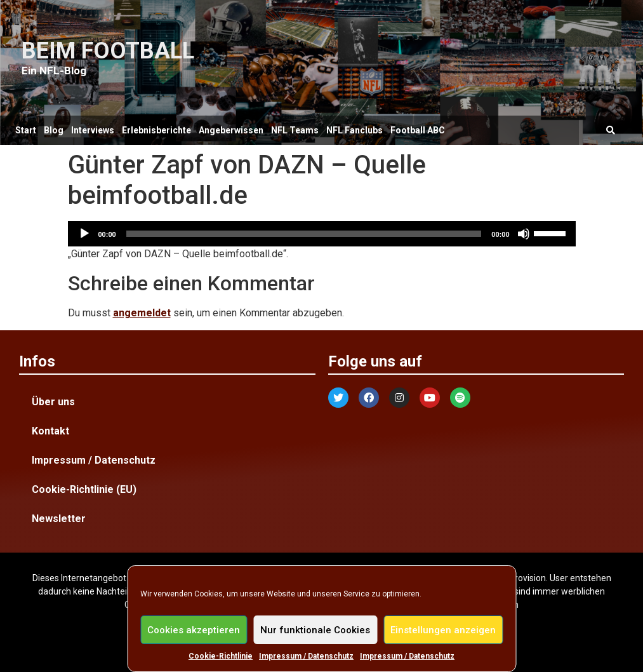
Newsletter (59, 519)
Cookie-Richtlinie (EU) (84, 489)
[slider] (304, 234)
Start (26, 130)
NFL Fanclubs (355, 130)
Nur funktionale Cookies (315, 630)
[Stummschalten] (524, 234)
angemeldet (142, 313)
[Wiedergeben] (84, 234)
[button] (610, 131)
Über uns (53, 402)
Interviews (93, 130)
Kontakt (50, 431)
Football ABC (418, 130)
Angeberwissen (231, 130)
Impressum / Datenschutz (306, 656)
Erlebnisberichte (156, 130)
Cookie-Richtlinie (221, 656)
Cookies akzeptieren (194, 630)
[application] (322, 234)
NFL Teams (295, 130)
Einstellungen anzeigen (443, 630)
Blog (54, 130)
